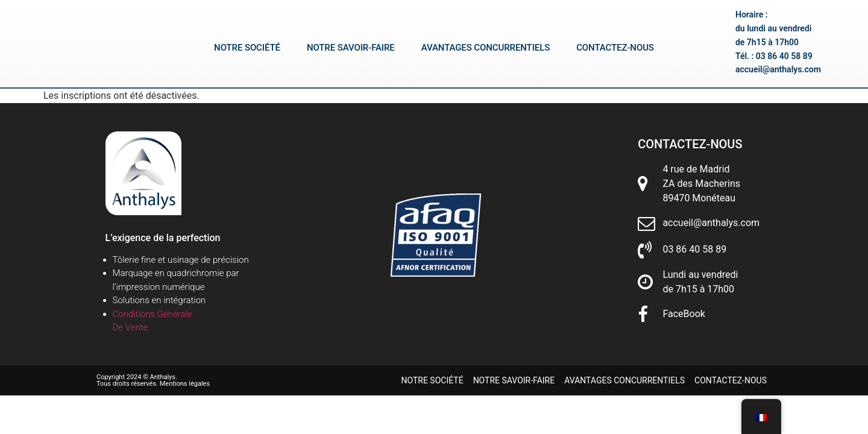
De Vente (131, 327)
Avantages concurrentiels (486, 48)
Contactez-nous (615, 48)
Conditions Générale (153, 314)
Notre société (247, 48)
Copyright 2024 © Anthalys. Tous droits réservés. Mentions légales (153, 380)
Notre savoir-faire (351, 48)
